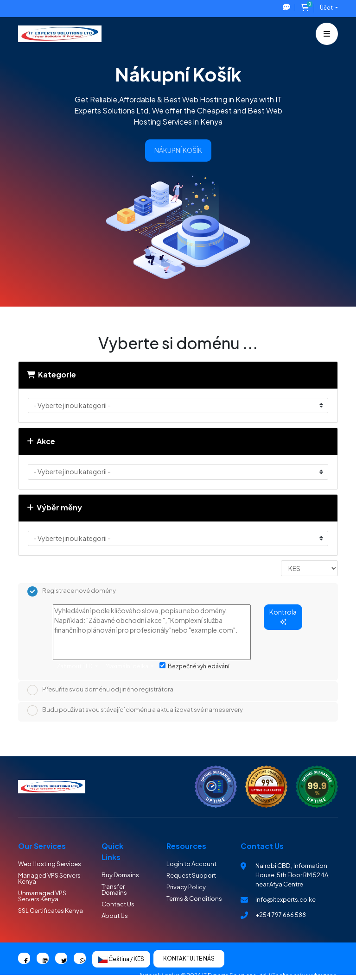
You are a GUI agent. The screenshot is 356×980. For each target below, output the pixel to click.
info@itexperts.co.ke (286, 899)
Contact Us (118, 904)
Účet (327, 8)
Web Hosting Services (50, 864)
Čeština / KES (121, 959)
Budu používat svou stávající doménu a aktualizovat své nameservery (135, 710)
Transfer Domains (114, 889)
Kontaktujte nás (189, 958)
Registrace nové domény (72, 591)
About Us (115, 916)
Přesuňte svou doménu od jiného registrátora (100, 690)
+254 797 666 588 (281, 915)
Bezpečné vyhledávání (194, 666)
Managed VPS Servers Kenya (49, 878)
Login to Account (191, 864)
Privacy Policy (186, 887)
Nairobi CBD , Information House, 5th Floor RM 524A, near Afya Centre (292, 875)
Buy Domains (120, 875)
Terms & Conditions (194, 898)
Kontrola (283, 616)
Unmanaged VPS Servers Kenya (42, 896)
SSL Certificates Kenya (51, 911)
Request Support (191, 875)
